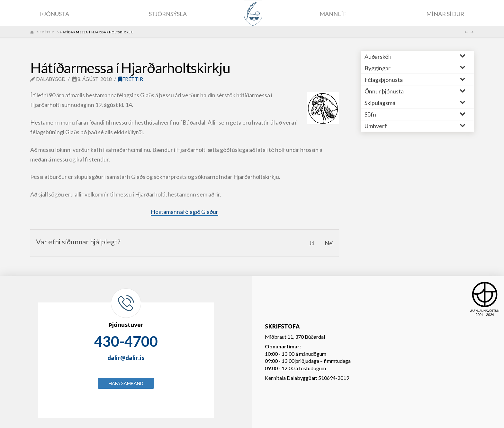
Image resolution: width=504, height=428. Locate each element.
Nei (329, 243)
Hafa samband (126, 383)
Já (312, 243)
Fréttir (131, 79)
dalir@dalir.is (126, 358)
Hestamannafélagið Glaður (184, 212)
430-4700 (126, 341)
